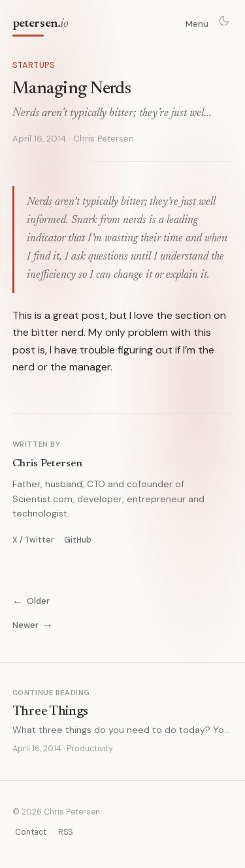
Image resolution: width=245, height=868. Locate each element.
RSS (65, 832)
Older (31, 601)
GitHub (78, 540)
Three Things (50, 711)
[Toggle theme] (224, 21)
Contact (31, 832)
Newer (33, 625)
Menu (197, 24)
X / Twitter (33, 540)
